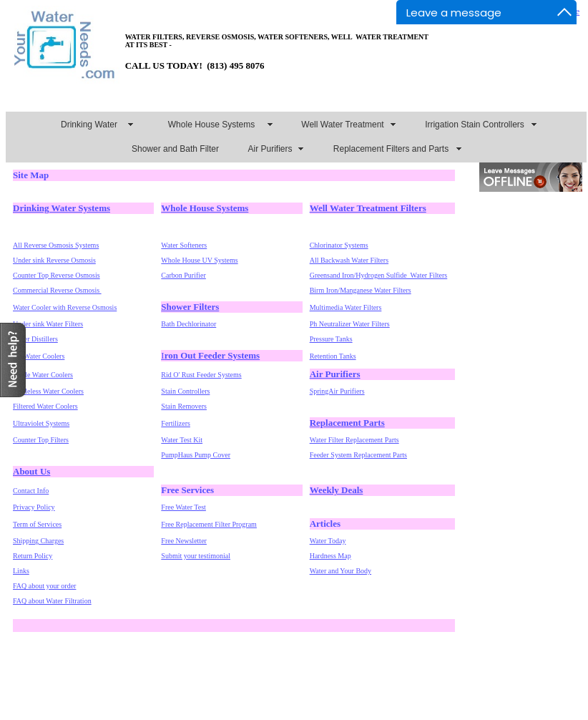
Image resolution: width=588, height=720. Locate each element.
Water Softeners (184, 245)
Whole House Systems (211, 125)
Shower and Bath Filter (175, 149)
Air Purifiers (270, 149)
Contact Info (31, 491)
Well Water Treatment (342, 125)
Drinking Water (89, 125)
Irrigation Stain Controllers (475, 125)
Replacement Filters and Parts (391, 149)
